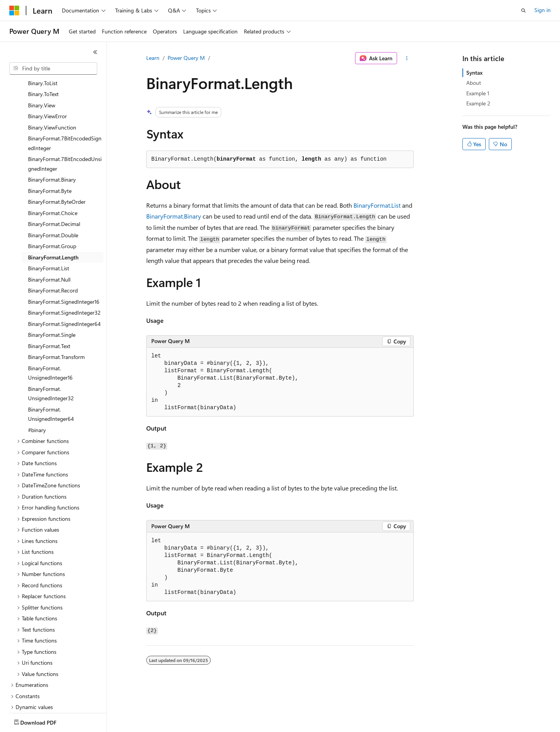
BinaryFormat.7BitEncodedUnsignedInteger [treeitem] (65, 118)
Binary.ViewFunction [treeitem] (52, 82)
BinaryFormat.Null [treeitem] (49, 234)
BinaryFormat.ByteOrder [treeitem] (57, 156)
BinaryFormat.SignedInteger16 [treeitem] (64, 256)
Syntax (474, 73)
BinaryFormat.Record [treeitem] (53, 245)
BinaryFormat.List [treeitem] (49, 223)
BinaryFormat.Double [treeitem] (53, 190)
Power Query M (186, 58)
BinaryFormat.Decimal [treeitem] (54, 178)
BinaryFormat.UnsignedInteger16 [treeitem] (50, 327)
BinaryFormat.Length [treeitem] (53, 212)
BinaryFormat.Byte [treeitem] (50, 145)
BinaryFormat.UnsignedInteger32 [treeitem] (51, 348)
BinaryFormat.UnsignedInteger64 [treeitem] (51, 369)
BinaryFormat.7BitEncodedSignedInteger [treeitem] (65, 98)
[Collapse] (95, 52)
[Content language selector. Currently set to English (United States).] (45, 721)
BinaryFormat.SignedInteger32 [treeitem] (64, 267)
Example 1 (478, 93)
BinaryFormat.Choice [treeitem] (53, 167)
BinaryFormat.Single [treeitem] (52, 289)
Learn (153, 58)
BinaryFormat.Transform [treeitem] (56, 311)
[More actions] (407, 58)
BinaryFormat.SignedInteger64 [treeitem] (64, 278)
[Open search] (523, 11)
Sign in (542, 10)
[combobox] (53, 68)
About (474, 83)
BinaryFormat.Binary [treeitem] (52, 134)
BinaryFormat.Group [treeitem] (52, 201)
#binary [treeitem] (37, 384)
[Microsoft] (14, 11)
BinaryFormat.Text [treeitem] (49, 300)
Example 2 (478, 103)
